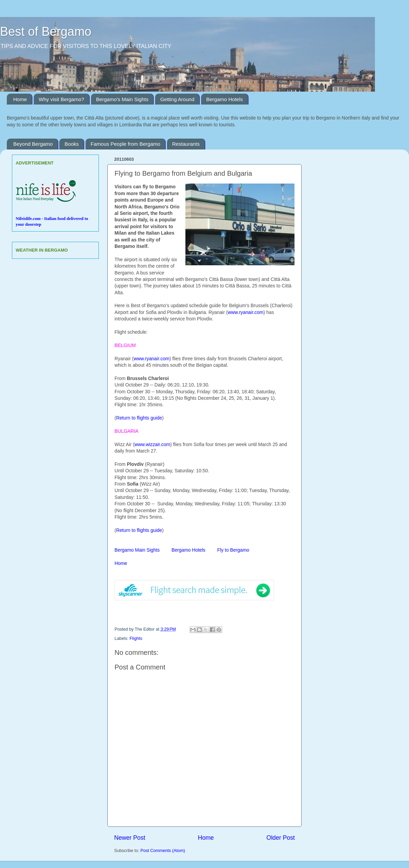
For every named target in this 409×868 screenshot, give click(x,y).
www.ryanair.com (246, 312)
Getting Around (177, 99)
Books (72, 144)
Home (20, 99)
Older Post (281, 838)
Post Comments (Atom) (163, 851)
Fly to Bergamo (233, 550)
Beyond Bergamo (33, 144)
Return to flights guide (139, 418)
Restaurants (186, 144)
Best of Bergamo (46, 31)
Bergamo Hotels (225, 99)
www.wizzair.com (153, 444)
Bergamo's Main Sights (122, 99)
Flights (136, 638)
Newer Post (130, 838)
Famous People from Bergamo (125, 144)
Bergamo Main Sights (138, 550)
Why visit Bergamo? (62, 99)
